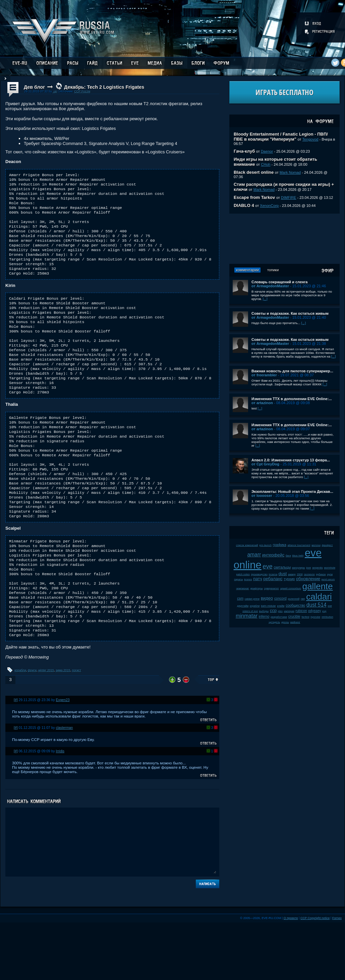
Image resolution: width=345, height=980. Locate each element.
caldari (319, 597)
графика (280, 545)
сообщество (295, 606)
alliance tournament (299, 545)
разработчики (279, 617)
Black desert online (254, 172)
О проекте (291, 976)
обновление (308, 579)
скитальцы (282, 567)
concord (280, 598)
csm (240, 598)
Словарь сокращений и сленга (280, 282)
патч (258, 579)
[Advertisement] (284, 239)
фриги (32, 728)
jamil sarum (328, 579)
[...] (265, 299)
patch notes (243, 574)
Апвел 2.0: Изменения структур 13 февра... (291, 460)
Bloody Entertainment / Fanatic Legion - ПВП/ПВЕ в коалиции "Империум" (281, 137)
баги (288, 556)
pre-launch (265, 545)
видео (267, 598)
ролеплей (294, 599)
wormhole (330, 568)
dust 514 (317, 605)
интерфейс (273, 555)
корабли (20, 728)
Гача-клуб (244, 151)
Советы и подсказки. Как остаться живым (290, 313)
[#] (16, 758)
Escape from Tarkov (254, 197)
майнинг (295, 622)
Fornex (337, 976)
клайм (281, 606)
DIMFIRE (289, 198)
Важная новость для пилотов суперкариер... (292, 371)
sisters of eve (250, 611)
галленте (309, 574)
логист (77, 728)
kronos (248, 579)
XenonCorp (269, 206)
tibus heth (298, 556)
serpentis (318, 568)
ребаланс (273, 579)
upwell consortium (291, 588)
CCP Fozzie (82, 91)
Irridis (60, 809)
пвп (303, 599)
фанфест (327, 545)
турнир (289, 579)
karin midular (268, 606)
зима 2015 (63, 728)
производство (259, 574)
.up (55, 91)
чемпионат (243, 588)
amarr (254, 555)
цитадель (274, 622)
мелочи (316, 545)
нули (330, 574)
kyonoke (315, 617)
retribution (327, 617)
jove (308, 568)
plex (280, 611)
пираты (238, 579)
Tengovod (310, 139)
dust (283, 574)
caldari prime (252, 599)
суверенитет (271, 588)
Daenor (267, 151)
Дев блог (34, 87)
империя (289, 611)
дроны (285, 622)
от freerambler (264, 375)
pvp (324, 611)
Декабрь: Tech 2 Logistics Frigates (104, 87)
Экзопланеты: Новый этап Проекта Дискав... (292, 492)
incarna (273, 574)
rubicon (301, 611)
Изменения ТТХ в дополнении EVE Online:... (292, 399)
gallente (318, 586)
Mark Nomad (290, 172)
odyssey (314, 611)
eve (268, 567)
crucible (294, 617)
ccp (273, 611)
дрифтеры (257, 588)
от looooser (262, 496)
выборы (264, 611)
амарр (292, 574)
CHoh (266, 164)
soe (330, 606)
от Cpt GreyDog (265, 464)
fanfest (305, 617)
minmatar (247, 616)
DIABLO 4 (244, 205)
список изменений (247, 545)
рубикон (321, 574)
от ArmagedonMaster (270, 286)
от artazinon (262, 403)
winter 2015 (46, 728)
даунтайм (243, 606)
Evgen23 (63, 758)
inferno (264, 617)
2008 (300, 574)
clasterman (65, 785)
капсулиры (299, 568)
